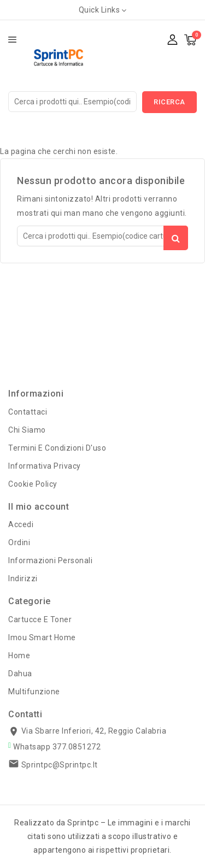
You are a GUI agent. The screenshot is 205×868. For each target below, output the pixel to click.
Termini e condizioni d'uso (57, 448)
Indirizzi (23, 578)
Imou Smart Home (42, 637)
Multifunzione (34, 692)
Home (19, 656)
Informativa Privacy (45, 466)
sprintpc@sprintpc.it (60, 765)
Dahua (20, 674)
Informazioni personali (50, 560)
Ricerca (169, 102)
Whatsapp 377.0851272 (57, 747)
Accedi (21, 524)
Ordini (19, 542)
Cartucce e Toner (40, 619)
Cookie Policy (33, 484)
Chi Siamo (27, 430)
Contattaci (28, 412)
